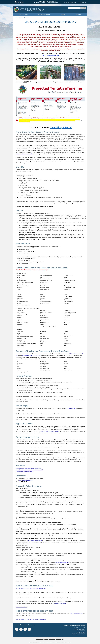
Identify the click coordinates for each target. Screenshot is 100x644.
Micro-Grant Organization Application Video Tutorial (29, 470)
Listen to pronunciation (56, 2)
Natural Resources (19, 18)
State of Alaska (19, 2)
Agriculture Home (23, 15)
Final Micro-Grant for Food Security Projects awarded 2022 (31, 588)
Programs (63, 15)
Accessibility (17, 625)
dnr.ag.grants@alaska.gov (50, 55)
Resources (79, 15)
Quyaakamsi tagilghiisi (47, 1)
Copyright (26, 625)
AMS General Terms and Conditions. (32, 355)
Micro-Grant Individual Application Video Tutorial (29, 468)
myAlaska (66, 3)
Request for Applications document (50, 431)
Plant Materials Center (44, 15)
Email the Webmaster (66, 642)
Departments (73, 3)
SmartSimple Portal (61, 127)
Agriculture (27, 18)
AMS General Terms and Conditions (25, 154)
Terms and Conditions (22, 607)
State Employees (82, 3)
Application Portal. (71, 408)
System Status (31, 625)
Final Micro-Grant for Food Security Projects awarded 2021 (31, 619)
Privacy (22, 625)
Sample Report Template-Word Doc (25, 472)
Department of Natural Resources (52, 642)
